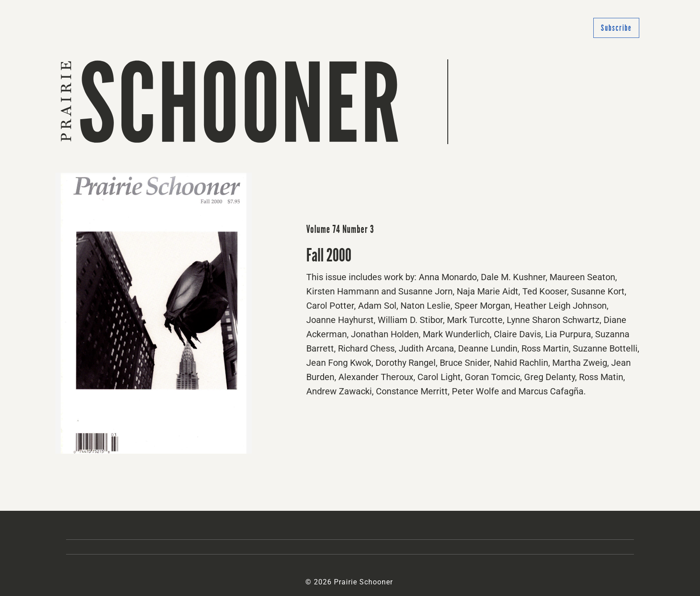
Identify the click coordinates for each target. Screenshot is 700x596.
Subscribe (616, 28)
